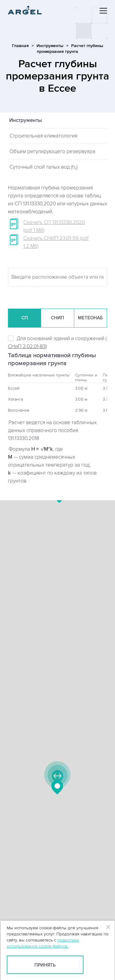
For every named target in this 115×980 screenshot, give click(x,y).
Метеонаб (90, 318)
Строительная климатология (43, 136)
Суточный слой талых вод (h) (44, 167)
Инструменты (50, 46)
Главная (20, 46)
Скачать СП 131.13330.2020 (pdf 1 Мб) (54, 226)
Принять (45, 965)
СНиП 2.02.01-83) (27, 347)
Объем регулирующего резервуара (52, 152)
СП (25, 318)
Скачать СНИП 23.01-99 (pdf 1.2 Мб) (56, 242)
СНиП (57, 318)
